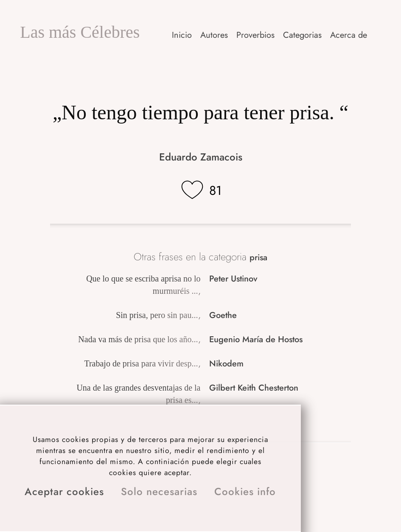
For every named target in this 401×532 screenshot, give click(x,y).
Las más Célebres (80, 32)
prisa (258, 258)
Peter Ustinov (233, 279)
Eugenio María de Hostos (256, 339)
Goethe (223, 315)
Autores (214, 35)
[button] (349, 35)
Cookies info (245, 491)
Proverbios (255, 35)
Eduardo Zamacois (201, 157)
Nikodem (226, 364)
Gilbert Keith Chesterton (254, 388)
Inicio (182, 35)
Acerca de (349, 35)
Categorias (302, 35)
